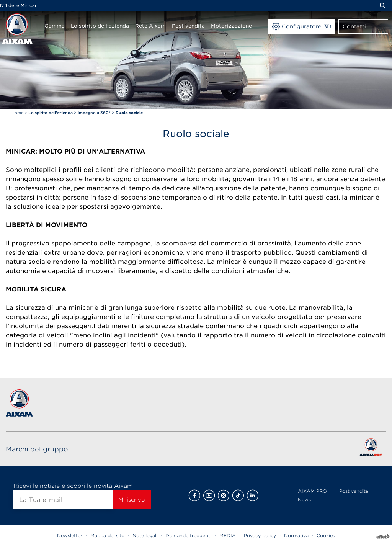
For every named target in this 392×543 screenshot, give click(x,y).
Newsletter (70, 536)
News (304, 500)
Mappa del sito (107, 536)
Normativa (296, 536)
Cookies (326, 536)
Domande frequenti (188, 536)
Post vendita (354, 491)
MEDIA (228, 536)
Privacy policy (260, 536)
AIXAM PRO (312, 491)
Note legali (145, 536)
